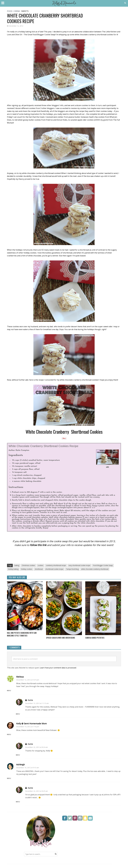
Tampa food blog (72, 569)
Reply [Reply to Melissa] (19, 691)
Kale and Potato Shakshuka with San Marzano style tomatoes (23, 635)
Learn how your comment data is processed (58, 668)
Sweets (25, 11)
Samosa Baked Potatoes (96, 638)
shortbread (39, 569)
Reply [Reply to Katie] (27, 714)
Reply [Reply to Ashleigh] (19, 779)
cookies (41, 565)
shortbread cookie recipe (54, 569)
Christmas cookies (28, 565)
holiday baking (13, 569)
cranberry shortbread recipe (56, 565)
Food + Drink (13, 11)
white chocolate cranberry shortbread (95, 569)
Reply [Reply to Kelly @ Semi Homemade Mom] (19, 735)
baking (17, 565)
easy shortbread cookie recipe (79, 565)
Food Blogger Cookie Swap (103, 565)
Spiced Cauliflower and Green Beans (62, 638)
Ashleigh (21, 765)
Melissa (20, 677)
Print (108, 467)
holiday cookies (27, 569)
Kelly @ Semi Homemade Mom (31, 724)
